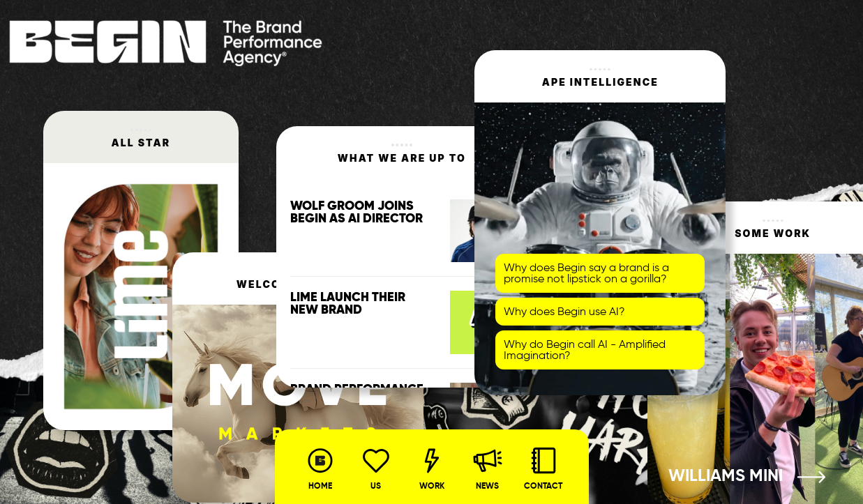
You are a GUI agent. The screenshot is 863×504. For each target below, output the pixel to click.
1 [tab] (752, 487)
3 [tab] (794, 487)
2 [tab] (773, 487)
